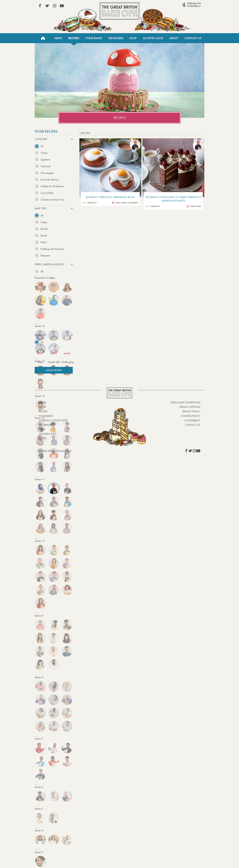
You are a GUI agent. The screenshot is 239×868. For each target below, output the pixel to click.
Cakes (44, 222)
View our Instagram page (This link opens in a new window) (55, 6)
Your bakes (46, 416)
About (174, 38)
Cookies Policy (191, 416)
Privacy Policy (191, 411)
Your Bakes (94, 38)
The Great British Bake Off (119, 11)
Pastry (44, 242)
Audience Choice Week (53, 420)
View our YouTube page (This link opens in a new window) (62, 6)
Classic (44, 153)
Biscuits (44, 229)
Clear (54, 370)
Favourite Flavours (50, 180)
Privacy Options (190, 407)
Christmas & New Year (52, 200)
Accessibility (192, 420)
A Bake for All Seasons (52, 186)
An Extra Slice (153, 38)
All (42, 146)
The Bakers (116, 38)
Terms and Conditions (185, 402)
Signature (45, 159)
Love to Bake (47, 193)
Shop (133, 38)
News (58, 38)
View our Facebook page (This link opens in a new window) (40, 6)
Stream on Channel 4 (185, 6)
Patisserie (45, 256)
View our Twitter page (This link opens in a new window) (47, 6)
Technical (45, 166)
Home (43, 38)
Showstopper (47, 173)
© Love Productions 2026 (55, 451)
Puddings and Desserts (52, 249)
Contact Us (193, 38)
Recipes (74, 38)
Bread (44, 235)
